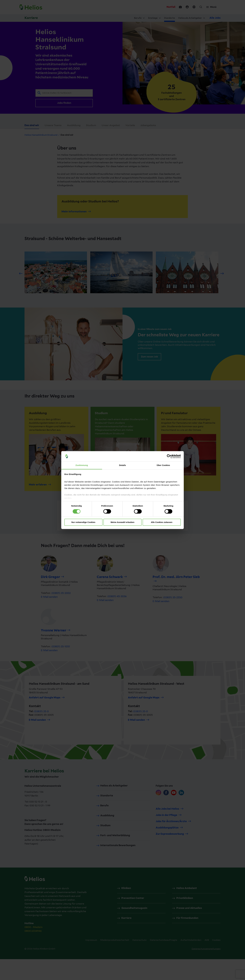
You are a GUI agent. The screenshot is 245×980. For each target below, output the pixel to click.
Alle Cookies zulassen (162, 522)
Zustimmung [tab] (82, 465)
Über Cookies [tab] (163, 465)
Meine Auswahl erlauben (123, 522)
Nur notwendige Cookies (83, 522)
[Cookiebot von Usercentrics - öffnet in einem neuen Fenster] (169, 456)
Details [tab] (122, 465)
